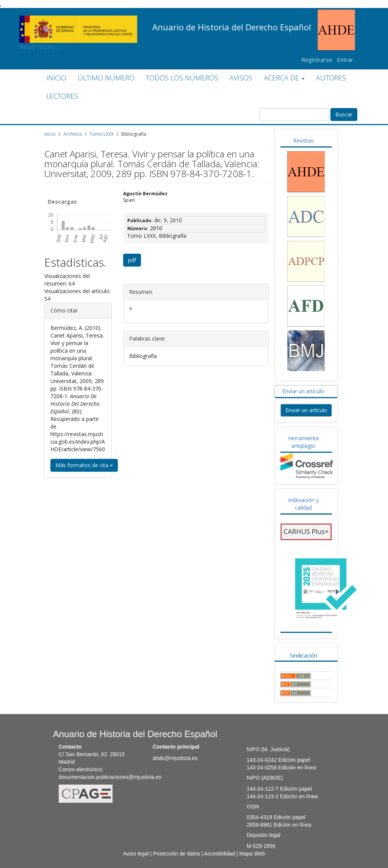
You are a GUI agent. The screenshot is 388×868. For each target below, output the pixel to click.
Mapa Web (252, 854)
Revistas (304, 140)
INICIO (56, 78)
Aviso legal (136, 854)
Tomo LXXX (102, 134)
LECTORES (62, 96)
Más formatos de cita (84, 465)
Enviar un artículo (303, 391)
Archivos (73, 134)
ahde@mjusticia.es (175, 758)
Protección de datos (177, 854)
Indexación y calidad (303, 504)
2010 (156, 228)
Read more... (78, 21)
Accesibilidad (219, 854)
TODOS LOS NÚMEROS (182, 78)
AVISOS (241, 78)
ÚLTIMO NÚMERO (106, 78)
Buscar (344, 114)
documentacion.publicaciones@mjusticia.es (110, 777)
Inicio (50, 134)
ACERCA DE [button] (284, 78)
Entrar (345, 60)
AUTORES (331, 78)
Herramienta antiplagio (303, 442)
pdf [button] (132, 260)
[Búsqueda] (294, 115)
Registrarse (317, 60)
